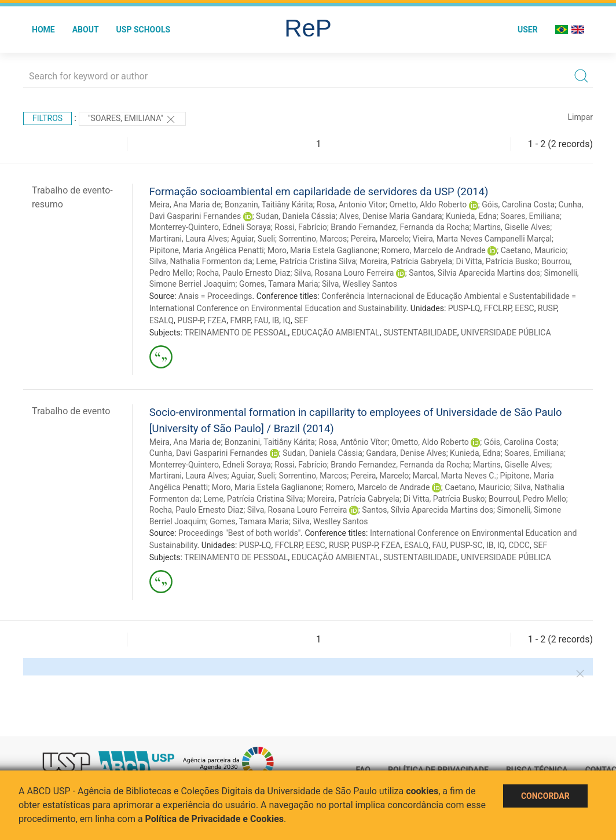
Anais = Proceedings (215, 296)
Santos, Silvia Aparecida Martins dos (474, 273)
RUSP (547, 308)
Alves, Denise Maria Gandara (391, 216)
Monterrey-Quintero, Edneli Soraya (210, 227)
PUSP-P (190, 320)
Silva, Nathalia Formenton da (201, 261)
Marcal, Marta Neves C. (455, 476)
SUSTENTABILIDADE (420, 333)
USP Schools (144, 30)
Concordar (545, 796)
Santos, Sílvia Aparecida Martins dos (428, 510)
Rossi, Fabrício (301, 227)
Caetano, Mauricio (533, 250)
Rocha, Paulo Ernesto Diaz (243, 273)
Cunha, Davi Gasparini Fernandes (208, 453)
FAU (261, 320)
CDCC (519, 545)
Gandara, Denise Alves (406, 453)
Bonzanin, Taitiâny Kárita (269, 204)
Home (43, 30)
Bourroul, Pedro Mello (527, 499)
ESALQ (162, 320)
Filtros (47, 118)
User (528, 30)
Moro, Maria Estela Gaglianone (322, 250)
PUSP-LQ (464, 308)
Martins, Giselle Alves (511, 227)
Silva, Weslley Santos (360, 284)
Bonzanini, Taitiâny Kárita (270, 442)
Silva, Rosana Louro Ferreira (344, 273)
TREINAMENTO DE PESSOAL (236, 333)
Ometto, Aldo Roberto (428, 204)
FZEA (217, 320)
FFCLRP (498, 308)
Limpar (580, 117)
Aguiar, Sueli (253, 239)
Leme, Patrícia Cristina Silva (306, 261)
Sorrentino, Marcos (313, 239)
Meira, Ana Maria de (185, 204)
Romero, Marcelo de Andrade (434, 250)
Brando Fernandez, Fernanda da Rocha (400, 227)
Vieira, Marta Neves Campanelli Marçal (482, 239)
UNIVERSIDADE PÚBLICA (506, 333)
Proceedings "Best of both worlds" (239, 533)
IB (276, 320)
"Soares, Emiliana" (133, 119)
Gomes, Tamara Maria (279, 284)
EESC (524, 308)
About (86, 30)
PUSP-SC (466, 545)
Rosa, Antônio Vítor (353, 442)
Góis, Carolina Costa (518, 204)
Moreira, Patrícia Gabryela (406, 261)
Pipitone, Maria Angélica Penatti (207, 250)
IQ (287, 320)
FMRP (240, 320)
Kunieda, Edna (471, 216)
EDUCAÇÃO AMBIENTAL (336, 333)
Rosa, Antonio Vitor (351, 204)
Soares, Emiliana (530, 216)
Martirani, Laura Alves (188, 239)
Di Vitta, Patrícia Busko (496, 261)
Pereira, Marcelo (380, 239)
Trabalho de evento (71, 411)
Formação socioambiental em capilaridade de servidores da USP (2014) (319, 191)
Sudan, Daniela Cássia (296, 216)
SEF (301, 320)
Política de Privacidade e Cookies (215, 819)
